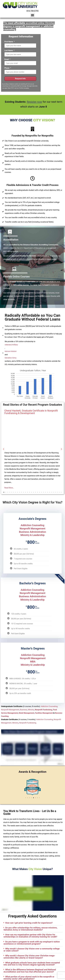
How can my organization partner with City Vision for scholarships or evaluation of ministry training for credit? (30, 936)
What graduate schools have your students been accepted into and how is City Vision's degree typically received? (32, 964)
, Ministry (15, 723)
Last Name (9, 50)
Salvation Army (11, 358)
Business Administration (32, 532)
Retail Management (26, 713)
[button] (33, 15)
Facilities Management (44, 713)
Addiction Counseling (32, 525)
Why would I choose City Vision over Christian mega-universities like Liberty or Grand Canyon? (29, 957)
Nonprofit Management (33, 528)
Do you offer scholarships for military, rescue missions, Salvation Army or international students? (30, 929)
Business (24, 710)
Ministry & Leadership (32, 535)
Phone (7, 68)
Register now (34, 102)
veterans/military (11, 345)
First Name (9, 42)
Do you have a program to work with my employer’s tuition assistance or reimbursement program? (32, 943)
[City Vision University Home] (20, 5)
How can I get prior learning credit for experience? (29, 923)
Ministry (31, 710)
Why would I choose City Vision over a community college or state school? (32, 950)
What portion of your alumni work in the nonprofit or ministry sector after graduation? (29, 978)
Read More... (9, 488)
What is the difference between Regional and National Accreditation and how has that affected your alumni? (30, 971)
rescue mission (11, 351)
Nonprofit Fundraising (44, 710)
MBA (33, 662)
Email (7, 59)
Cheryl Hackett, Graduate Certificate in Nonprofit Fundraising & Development (31, 412)
